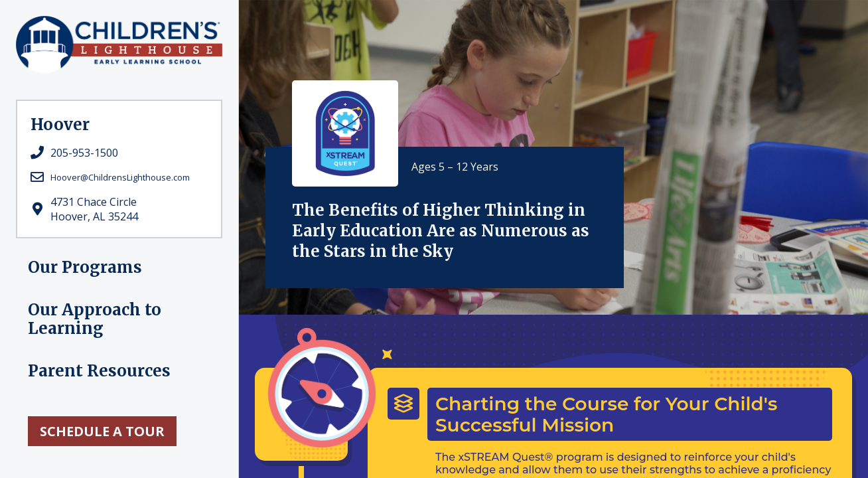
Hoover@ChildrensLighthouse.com (120, 177)
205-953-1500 (84, 153)
